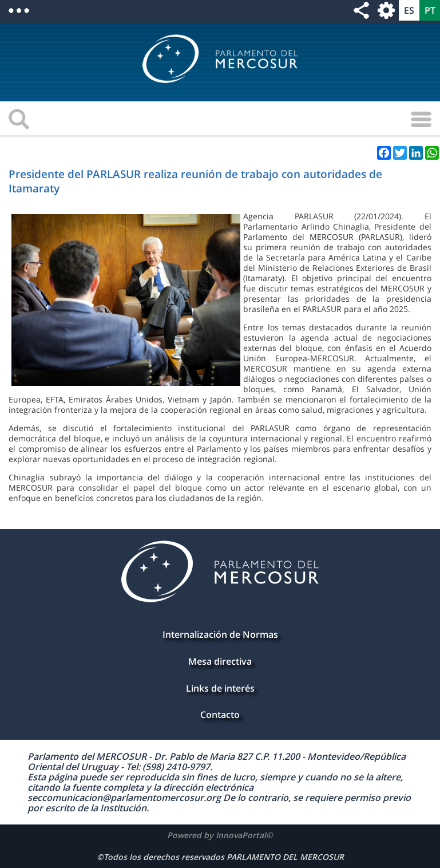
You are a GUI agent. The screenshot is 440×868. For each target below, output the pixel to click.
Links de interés (220, 688)
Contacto (220, 715)
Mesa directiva (220, 661)
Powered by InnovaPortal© (220, 835)
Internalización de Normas (220, 634)
